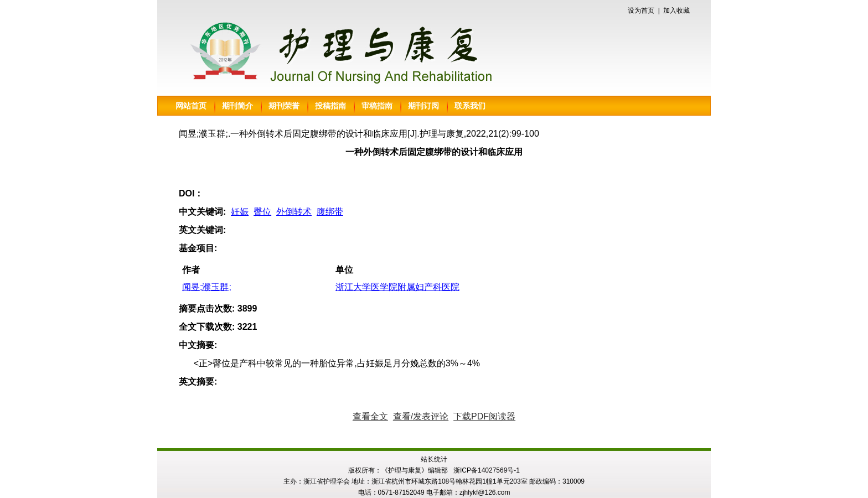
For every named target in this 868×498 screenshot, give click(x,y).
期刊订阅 (423, 106)
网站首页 (191, 106)
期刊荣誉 (284, 106)
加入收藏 (676, 11)
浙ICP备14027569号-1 (487, 470)
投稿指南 (330, 106)
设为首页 (641, 11)
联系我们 (470, 106)
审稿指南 (377, 106)
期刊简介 (237, 106)
